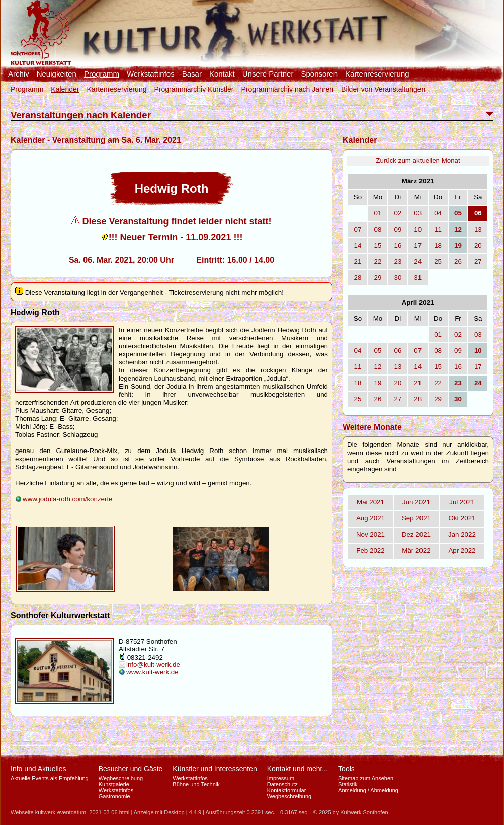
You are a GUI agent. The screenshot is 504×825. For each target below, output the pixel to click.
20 (478, 245)
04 (438, 213)
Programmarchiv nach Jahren (287, 89)
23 (398, 261)
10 (418, 229)
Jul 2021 (462, 502)
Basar (192, 74)
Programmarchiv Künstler (194, 89)
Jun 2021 (416, 502)
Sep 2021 (416, 518)
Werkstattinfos (151, 74)
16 (398, 245)
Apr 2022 (462, 550)
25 (438, 261)
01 (378, 213)
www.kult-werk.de (152, 672)
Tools (346, 769)
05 (378, 351)
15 (378, 245)
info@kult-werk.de (153, 665)
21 (358, 261)
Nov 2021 (370, 534)
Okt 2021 (462, 518)
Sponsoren (319, 74)
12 (378, 367)
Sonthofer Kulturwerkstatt (60, 615)
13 (478, 229)
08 (378, 229)
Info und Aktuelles (38, 769)
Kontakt (222, 74)
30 (398, 278)
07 (358, 229)
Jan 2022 (462, 534)
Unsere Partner (268, 74)
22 (378, 261)
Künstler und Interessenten (215, 769)
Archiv (19, 74)
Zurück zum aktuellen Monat (418, 160)
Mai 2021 (370, 502)
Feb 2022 (370, 550)
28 (358, 278)
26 (458, 261)
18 (438, 245)
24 (418, 261)
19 (378, 383)
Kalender (65, 89)
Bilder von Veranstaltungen (383, 89)
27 (478, 261)
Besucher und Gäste (131, 769)
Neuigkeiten (57, 74)
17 (418, 245)
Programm (102, 74)
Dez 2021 (416, 534)
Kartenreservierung (377, 74)
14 (358, 245)
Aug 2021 (370, 518)
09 (398, 229)
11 (438, 229)
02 (398, 213)
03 (418, 213)
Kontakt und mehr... (298, 769)
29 (378, 278)
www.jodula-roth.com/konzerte (68, 499)
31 (418, 278)
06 (398, 351)
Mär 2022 (416, 550)
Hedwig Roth (35, 312)
